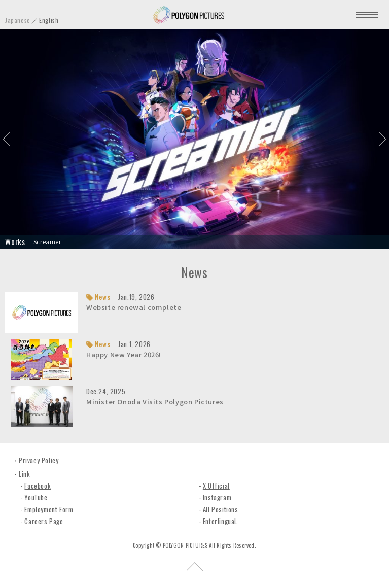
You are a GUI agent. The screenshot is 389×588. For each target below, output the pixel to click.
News (102, 297)
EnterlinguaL (220, 521)
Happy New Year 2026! (124, 354)
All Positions (221, 509)
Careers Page (44, 521)
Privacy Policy (39, 460)
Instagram (217, 497)
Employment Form (49, 509)
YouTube (36, 497)
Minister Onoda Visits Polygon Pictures (155, 402)
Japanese (18, 20)
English (49, 20)
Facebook (38, 486)
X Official (216, 486)
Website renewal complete (134, 307)
